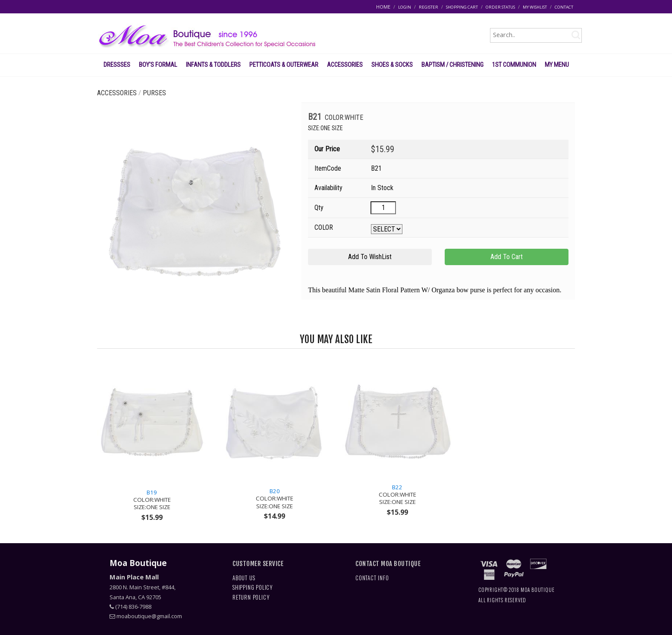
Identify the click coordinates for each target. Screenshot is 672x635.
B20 (275, 499)
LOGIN (405, 7)
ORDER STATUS (500, 7)
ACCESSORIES (345, 65)
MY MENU (557, 65)
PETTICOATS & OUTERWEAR (284, 65)
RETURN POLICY (251, 597)
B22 (397, 495)
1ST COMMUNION (514, 65)
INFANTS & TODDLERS (213, 65)
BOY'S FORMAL (158, 65)
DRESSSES (117, 65)
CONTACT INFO (372, 578)
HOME (383, 7)
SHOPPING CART (462, 7)
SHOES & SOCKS (392, 65)
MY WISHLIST (535, 7)
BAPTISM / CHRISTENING (452, 65)
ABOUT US (244, 578)
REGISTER (429, 7)
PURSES (154, 93)
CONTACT (564, 7)
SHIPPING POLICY (253, 587)
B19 (152, 500)
